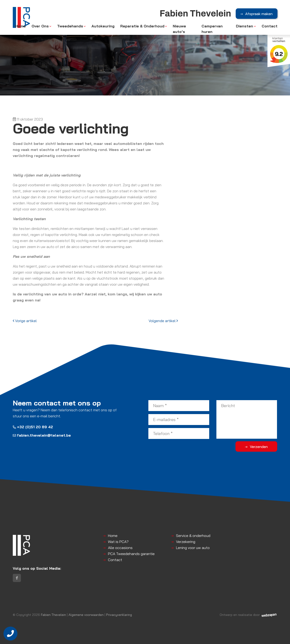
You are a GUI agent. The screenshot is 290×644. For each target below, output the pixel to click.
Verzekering (186, 542)
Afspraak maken (259, 14)
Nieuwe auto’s (179, 29)
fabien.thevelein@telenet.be (42, 435)
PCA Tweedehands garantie (131, 554)
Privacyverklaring (119, 615)
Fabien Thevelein (53, 615)
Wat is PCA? (118, 542)
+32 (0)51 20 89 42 (33, 427)
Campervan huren (212, 29)
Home (20, 26)
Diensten (244, 26)
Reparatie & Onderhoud (142, 26)
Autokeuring (103, 26)
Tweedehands (70, 26)
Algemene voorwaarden (86, 615)
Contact (270, 26)
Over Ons (40, 26)
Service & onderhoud (193, 536)
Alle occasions (120, 548)
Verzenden (259, 447)
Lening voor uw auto (193, 548)
